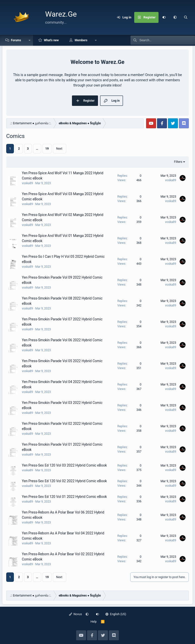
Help (94, 622)
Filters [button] (178, 162)
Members (81, 40)
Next (59, 149)
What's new (51, 40)
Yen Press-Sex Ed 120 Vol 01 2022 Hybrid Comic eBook (64, 497)
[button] (175, 17)
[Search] (186, 17)
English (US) (116, 614)
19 (47, 149)
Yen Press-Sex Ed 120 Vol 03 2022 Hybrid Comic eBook (64, 465)
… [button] (37, 149)
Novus (76, 614)
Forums (16, 40)
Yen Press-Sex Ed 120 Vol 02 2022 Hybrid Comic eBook (64, 481)
